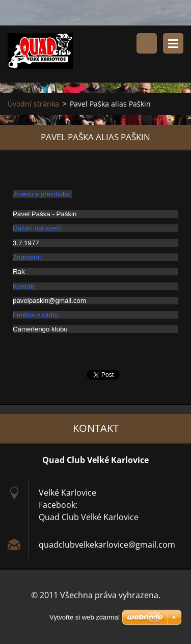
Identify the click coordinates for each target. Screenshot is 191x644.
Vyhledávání (147, 43)
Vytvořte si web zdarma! (85, 617)
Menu (173, 43)
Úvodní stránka (33, 104)
